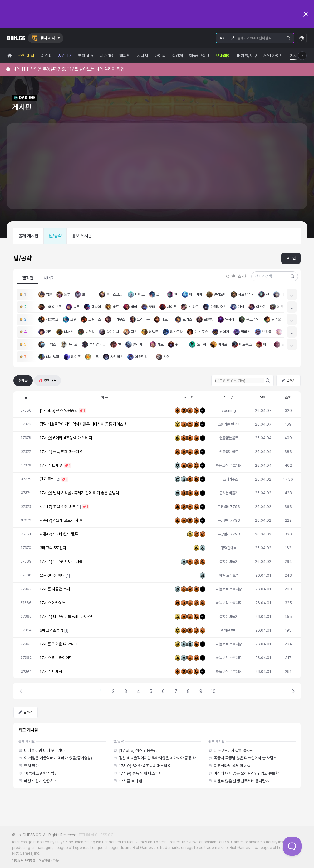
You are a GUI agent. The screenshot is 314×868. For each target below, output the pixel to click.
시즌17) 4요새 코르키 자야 (61, 520)
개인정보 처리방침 (24, 860)
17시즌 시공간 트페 (55, 589)
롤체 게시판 (28, 236)
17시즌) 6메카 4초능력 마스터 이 (66, 438)
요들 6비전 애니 (52, 575)
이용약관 (44, 860)
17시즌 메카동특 (53, 603)
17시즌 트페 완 (51, 465)
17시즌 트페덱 (51, 671)
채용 (56, 860)
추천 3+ (47, 381)
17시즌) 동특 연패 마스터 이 (61, 452)
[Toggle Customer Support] (292, 846)
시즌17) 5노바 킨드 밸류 (59, 534)
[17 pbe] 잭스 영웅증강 (59, 410)
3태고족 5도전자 (53, 548)
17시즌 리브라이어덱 (56, 658)
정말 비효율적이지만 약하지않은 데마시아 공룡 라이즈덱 (83, 424)
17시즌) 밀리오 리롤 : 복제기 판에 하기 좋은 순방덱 (79, 493)
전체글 (23, 381)
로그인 (291, 258)
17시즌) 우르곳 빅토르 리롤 (61, 562)
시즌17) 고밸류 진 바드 (58, 507)
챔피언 (28, 278)
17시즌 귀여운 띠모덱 (56, 644)
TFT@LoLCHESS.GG (96, 835)
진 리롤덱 (47, 479)
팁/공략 (55, 236)
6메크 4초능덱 (51, 630)
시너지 (49, 278)
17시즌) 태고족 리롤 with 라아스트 (67, 616)
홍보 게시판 (82, 236)
